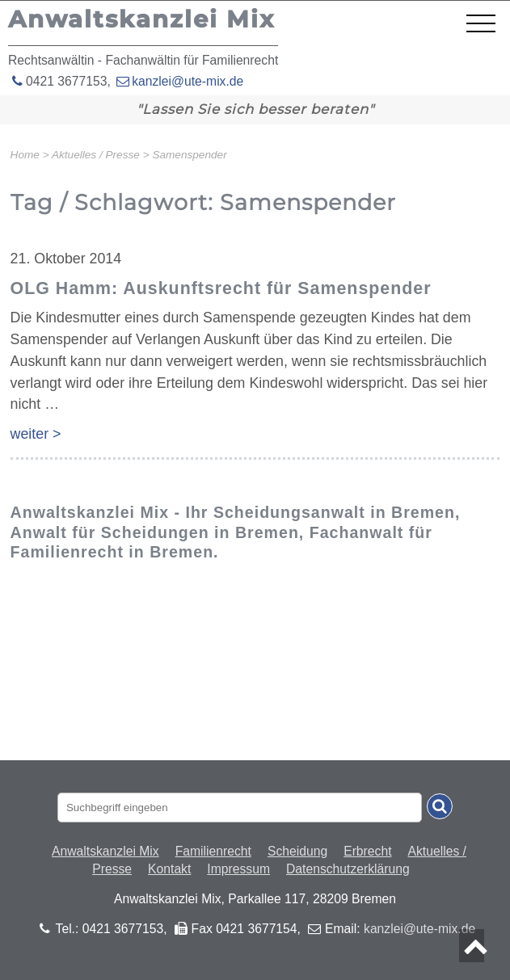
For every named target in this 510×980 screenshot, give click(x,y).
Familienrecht (213, 851)
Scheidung (297, 851)
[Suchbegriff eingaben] (240, 808)
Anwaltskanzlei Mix (105, 851)
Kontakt (169, 869)
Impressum (238, 869)
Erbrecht (367, 851)
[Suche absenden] (440, 806)
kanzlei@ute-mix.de (188, 81)
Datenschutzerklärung (348, 869)
